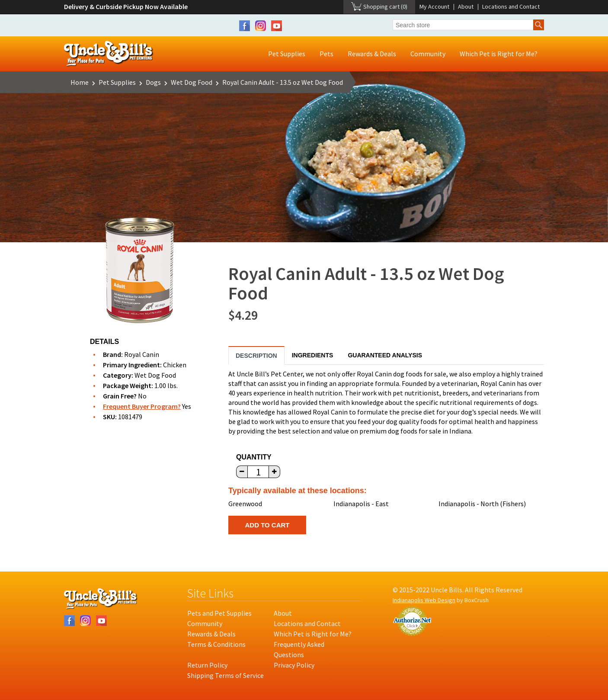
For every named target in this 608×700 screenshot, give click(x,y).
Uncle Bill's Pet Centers (109, 54)
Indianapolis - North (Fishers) (482, 504)
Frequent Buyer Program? (142, 406)
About (466, 6)
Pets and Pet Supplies (219, 613)
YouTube (277, 26)
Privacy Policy (294, 665)
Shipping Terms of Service (226, 675)
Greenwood (245, 504)
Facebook (245, 26)
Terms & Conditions (216, 644)
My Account (434, 6)
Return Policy (207, 665)
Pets (326, 54)
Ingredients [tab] (313, 355)
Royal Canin (142, 354)
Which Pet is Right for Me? (499, 54)
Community (428, 54)
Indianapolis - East (361, 504)
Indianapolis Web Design (424, 600)
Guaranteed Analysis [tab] (385, 355)
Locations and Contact (511, 6)
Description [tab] (256, 356)
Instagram (261, 26)
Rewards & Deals (372, 54)
